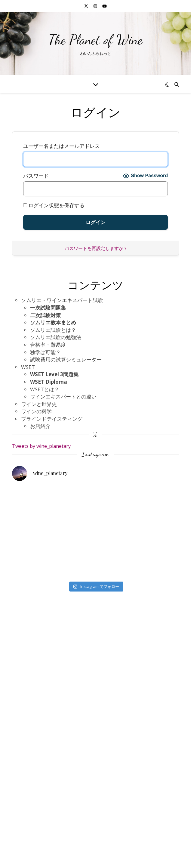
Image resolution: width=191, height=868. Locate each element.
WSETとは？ (45, 389)
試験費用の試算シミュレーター (66, 359)
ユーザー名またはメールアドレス (62, 146)
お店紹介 (40, 426)
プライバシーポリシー (47, 812)
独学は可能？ (45, 352)
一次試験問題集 (48, 308)
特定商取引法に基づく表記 (52, 819)
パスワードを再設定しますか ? (96, 248)
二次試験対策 (45, 315)
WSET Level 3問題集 (54, 374)
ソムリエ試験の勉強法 (56, 337)
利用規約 (31, 804)
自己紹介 (31, 834)
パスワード (36, 176)
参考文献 (31, 827)
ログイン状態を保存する (54, 205)
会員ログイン (36, 841)
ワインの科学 (36, 411)
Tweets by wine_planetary (41, 446)
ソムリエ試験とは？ (53, 330)
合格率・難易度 (48, 345)
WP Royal (110, 857)
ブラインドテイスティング (52, 419)
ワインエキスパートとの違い (63, 397)
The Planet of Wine (95, 40)
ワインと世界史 (39, 404)
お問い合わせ (36, 797)
